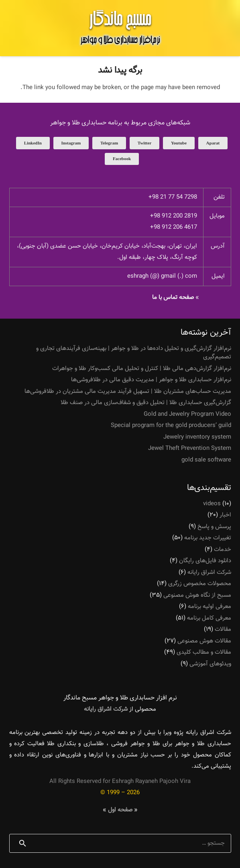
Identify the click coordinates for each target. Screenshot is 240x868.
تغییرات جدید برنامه (208, 538)
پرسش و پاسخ (214, 527)
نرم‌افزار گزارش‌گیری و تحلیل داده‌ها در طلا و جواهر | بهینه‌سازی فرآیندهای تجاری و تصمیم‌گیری (134, 353)
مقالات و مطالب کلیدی (204, 652)
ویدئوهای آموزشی (210, 664)
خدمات (223, 550)
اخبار (225, 515)
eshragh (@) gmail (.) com (162, 276)
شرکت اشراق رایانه (209, 572)
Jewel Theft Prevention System (190, 448)
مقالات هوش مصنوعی (204, 641)
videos (212, 504)
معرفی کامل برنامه (209, 618)
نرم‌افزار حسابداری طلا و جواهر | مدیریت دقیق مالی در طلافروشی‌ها (151, 380)
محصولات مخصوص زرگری (200, 584)
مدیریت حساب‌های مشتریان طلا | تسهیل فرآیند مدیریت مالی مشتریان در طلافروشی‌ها (128, 391)
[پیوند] (120, 28)
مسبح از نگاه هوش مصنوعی (197, 595)
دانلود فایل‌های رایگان (205, 561)
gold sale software (206, 460)
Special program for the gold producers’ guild (171, 426)
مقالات (223, 629)
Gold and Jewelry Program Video (187, 414)
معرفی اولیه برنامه (209, 607)
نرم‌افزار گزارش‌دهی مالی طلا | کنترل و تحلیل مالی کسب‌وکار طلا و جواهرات (142, 369)
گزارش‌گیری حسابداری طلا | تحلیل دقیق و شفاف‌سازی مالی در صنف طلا (146, 403)
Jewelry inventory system (197, 437)
